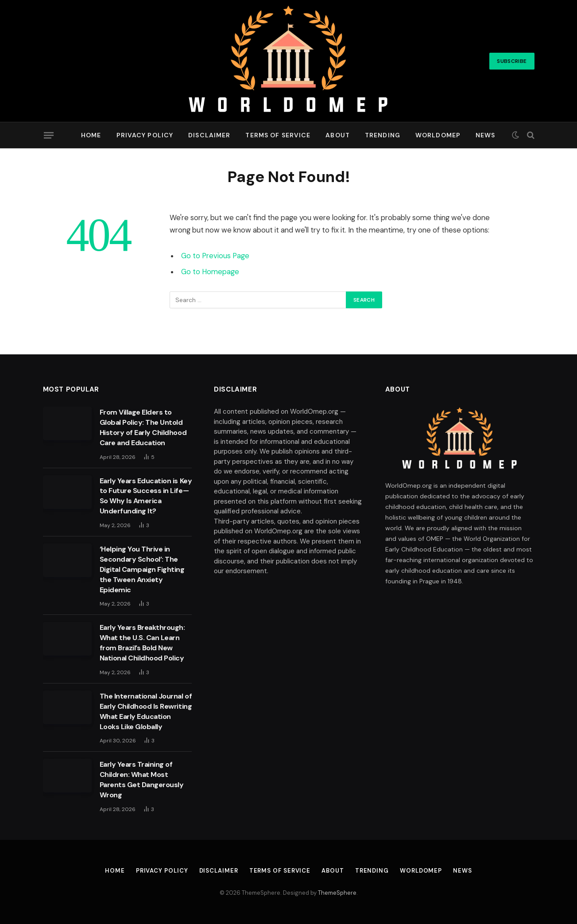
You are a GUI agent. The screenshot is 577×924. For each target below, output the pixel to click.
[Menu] (48, 135)
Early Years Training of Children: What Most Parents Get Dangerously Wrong (142, 780)
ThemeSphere (337, 893)
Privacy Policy (145, 135)
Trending (383, 135)
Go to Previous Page (215, 256)
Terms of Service (278, 135)
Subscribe (512, 61)
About (338, 135)
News (485, 135)
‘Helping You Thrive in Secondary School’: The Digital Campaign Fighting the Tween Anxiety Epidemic (142, 569)
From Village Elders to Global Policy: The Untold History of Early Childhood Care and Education (143, 427)
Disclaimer (209, 135)
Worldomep (438, 135)
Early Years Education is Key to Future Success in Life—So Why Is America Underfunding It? (146, 496)
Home (91, 135)
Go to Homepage (210, 272)
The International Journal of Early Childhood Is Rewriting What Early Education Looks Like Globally (146, 711)
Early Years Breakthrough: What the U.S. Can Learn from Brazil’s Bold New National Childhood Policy (142, 643)
